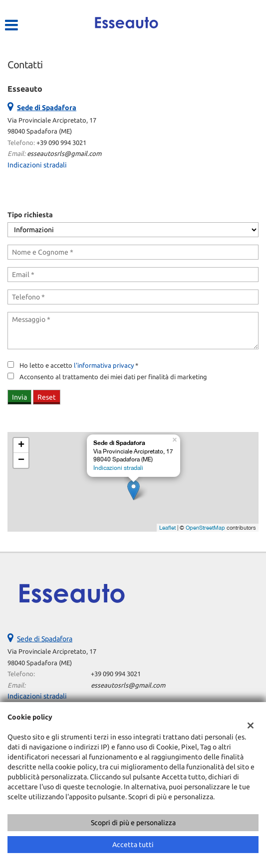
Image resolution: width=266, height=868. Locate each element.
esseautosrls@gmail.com (64, 154)
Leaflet (167, 528)
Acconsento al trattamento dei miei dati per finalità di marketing (113, 377)
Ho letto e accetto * (79, 365)
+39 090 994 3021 (61, 143)
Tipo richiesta (30, 215)
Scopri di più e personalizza (133, 823)
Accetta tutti (133, 845)
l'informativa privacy (104, 365)
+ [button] (21, 445)
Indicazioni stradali (37, 165)
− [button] (21, 460)
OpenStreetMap (205, 528)
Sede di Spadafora (45, 639)
